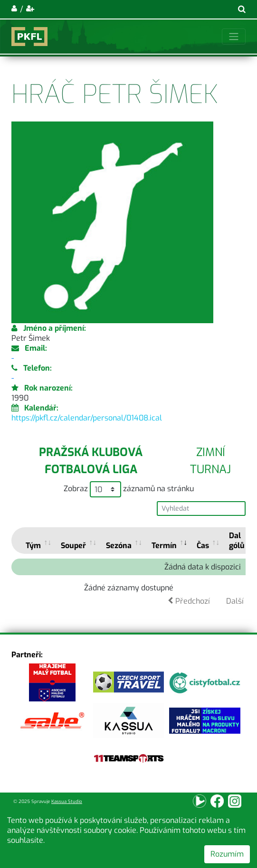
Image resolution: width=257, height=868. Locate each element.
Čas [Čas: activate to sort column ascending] (203, 546)
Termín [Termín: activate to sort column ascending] (164, 546)
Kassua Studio (67, 801)
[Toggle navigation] (234, 37)
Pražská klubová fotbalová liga (91, 461)
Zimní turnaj (210, 461)
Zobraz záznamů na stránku (129, 489)
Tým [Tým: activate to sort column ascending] (33, 546)
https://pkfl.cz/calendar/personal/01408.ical (87, 418)
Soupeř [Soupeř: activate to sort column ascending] (73, 546)
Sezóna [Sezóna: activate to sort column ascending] (119, 546)
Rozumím (227, 854)
